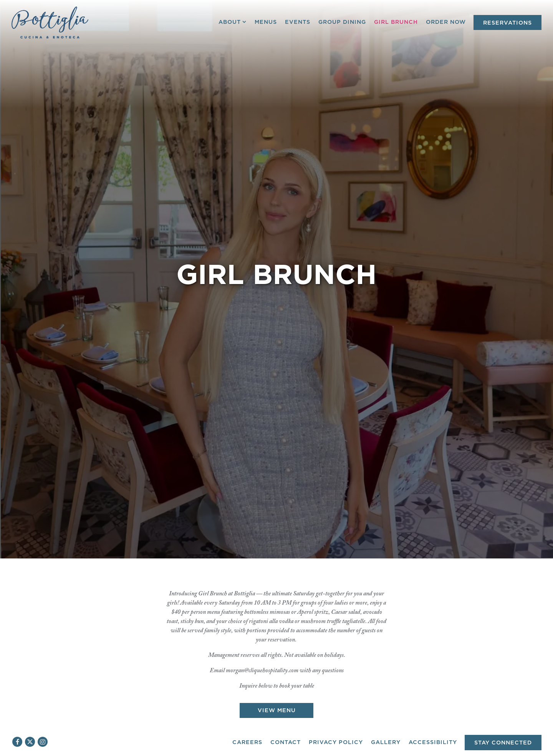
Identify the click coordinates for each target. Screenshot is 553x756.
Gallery (386, 742)
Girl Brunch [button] (396, 22)
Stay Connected (503, 743)
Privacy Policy (336, 742)
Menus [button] (266, 22)
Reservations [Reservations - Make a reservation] (507, 23)
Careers (247, 742)
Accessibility (433, 742)
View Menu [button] (277, 667)
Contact (286, 742)
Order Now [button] (446, 22)
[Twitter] (30, 742)
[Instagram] (43, 742)
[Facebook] (17, 742)
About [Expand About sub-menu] (233, 21)
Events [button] (298, 22)
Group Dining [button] (342, 22)
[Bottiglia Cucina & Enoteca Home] (50, 22)
